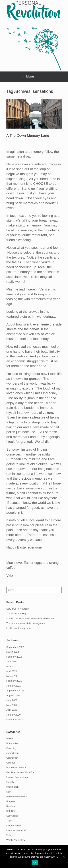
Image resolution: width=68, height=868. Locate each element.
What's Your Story (16, 840)
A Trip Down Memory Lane (28, 135)
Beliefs (10, 738)
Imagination (12, 787)
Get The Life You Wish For (20, 772)
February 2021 (14, 681)
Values (10, 835)
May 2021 (12, 666)
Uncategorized (14, 825)
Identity (10, 782)
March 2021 (13, 676)
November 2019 (15, 719)
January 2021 (14, 686)
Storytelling (12, 816)
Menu (29, 77)
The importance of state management (26, 623)
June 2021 (12, 661)
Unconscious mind (16, 830)
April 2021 (12, 671)
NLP (9, 792)
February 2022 (14, 657)
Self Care (11, 811)
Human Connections (17, 777)
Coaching (11, 748)
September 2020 (15, 690)
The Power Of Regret (17, 614)
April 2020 (12, 710)
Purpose (11, 801)
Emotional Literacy (16, 767)
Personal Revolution (17, 796)
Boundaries (12, 743)
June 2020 (12, 700)
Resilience (12, 806)
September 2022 (15, 647)
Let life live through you (18, 628)
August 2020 (13, 695)
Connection (12, 758)
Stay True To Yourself (17, 609)
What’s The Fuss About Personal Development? (31, 618)
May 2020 (12, 705)
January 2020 (14, 715)
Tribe (9, 821)
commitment (13, 753)
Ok (35, 863)
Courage (11, 763)
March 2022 (13, 652)
